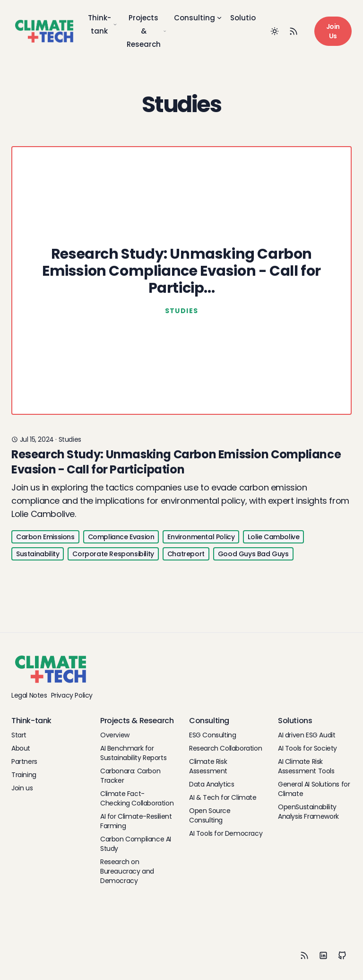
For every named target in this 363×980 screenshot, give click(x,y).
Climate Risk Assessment (208, 766)
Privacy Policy (72, 695)
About (21, 748)
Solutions (251, 18)
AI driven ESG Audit (307, 735)
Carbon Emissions (45, 537)
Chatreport (186, 554)
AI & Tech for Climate (223, 797)
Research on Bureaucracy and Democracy (127, 871)
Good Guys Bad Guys (253, 554)
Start (19, 735)
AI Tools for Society (307, 748)
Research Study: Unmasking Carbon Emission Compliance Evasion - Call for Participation (176, 462)
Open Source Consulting (210, 815)
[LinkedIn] (323, 955)
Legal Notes (29, 695)
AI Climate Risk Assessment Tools (306, 766)
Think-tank (103, 24)
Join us (22, 788)
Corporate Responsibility (113, 554)
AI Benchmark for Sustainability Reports (133, 753)
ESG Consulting (212, 735)
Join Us (333, 31)
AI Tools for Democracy (226, 833)
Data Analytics (212, 784)
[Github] (342, 955)
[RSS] (304, 955)
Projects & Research (147, 31)
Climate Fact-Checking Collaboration (137, 798)
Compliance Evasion (121, 537)
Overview (115, 735)
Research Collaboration (225, 748)
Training (24, 775)
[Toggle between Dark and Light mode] (275, 31)
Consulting (198, 18)
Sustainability (38, 554)
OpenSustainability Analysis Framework (308, 812)
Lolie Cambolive (273, 537)
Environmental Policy (201, 537)
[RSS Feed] (294, 31)
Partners (24, 761)
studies (70, 439)
